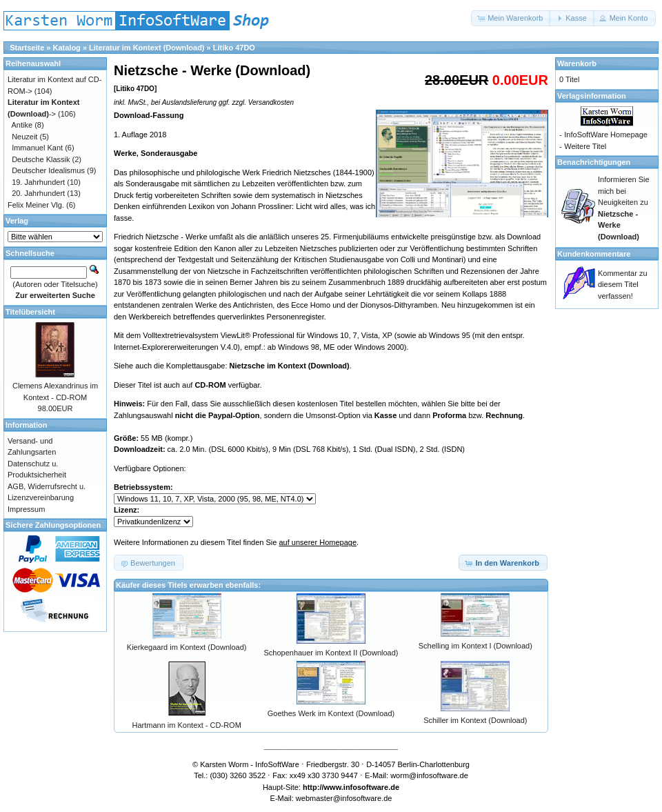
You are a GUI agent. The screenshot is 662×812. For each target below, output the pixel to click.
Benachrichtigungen (594, 162)
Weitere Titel (585, 146)
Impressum (26, 509)
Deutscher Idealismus (48, 170)
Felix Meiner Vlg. (36, 205)
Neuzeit (24, 137)
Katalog (67, 48)
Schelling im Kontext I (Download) (475, 646)
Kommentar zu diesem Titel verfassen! (623, 285)
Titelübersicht (30, 312)
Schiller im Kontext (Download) (475, 720)
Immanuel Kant (37, 148)
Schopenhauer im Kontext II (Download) (331, 653)
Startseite (27, 48)
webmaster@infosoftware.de (344, 798)
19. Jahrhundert (38, 182)
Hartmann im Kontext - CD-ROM (187, 725)
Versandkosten (271, 102)
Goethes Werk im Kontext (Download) (331, 713)
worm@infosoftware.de (429, 775)
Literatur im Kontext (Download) (147, 48)
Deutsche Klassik (41, 159)
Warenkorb (577, 63)
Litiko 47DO (234, 48)
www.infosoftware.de (362, 787)
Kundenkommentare (594, 254)
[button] (511, 18)
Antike (22, 125)
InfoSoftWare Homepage (606, 135)
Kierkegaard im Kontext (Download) (187, 647)
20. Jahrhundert (38, 193)
